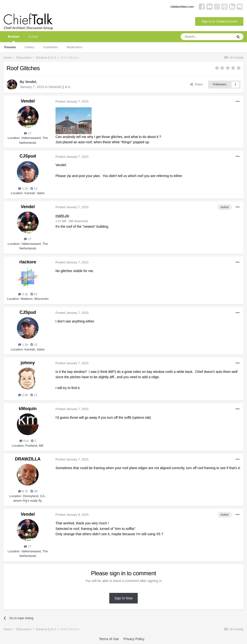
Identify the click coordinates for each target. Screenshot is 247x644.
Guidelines (51, 47)
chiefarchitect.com (182, 7)
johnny (28, 363)
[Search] (207, 37)
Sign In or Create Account (219, 21)
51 (34, 294)
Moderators (75, 47)
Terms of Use (109, 639)
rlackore (28, 262)
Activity (33, 37)
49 (34, 491)
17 (28, 133)
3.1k (23, 294)
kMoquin (28, 409)
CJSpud (28, 156)
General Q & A (59, 87)
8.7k (23, 491)
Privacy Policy (134, 639)
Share (196, 84)
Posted (72, 101)
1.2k (23, 188)
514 (24, 441)
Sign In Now (123, 598)
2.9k (23, 395)
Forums (10, 47)
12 (34, 188)
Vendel (31, 82)
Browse (14, 38)
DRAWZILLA (28, 459)
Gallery (30, 47)
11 (34, 395)
